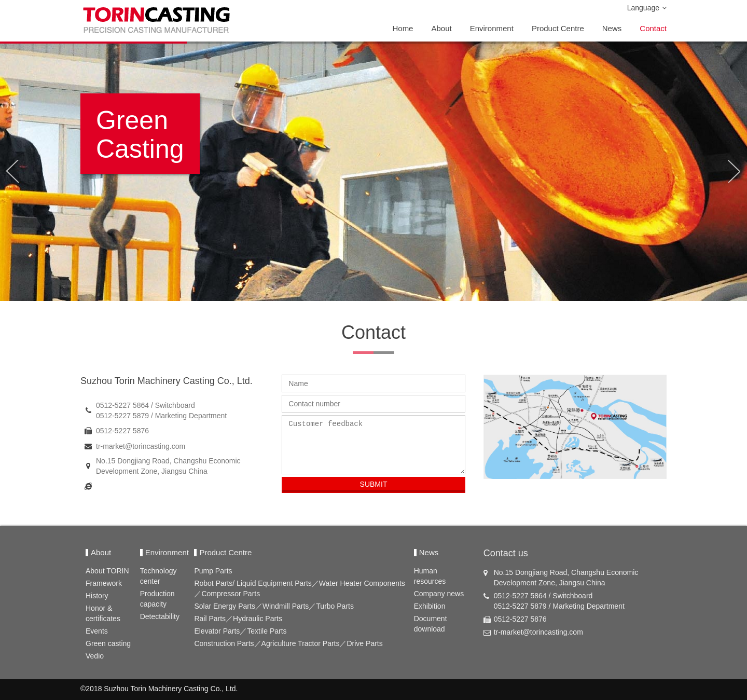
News (612, 28)
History (97, 596)
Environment (492, 28)
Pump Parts (213, 571)
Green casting (108, 643)
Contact (653, 28)
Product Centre (558, 28)
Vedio (95, 656)
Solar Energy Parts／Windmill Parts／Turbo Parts (274, 606)
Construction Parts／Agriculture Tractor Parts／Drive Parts (288, 643)
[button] (12, 171)
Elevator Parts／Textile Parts (240, 631)
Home (403, 28)
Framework (104, 583)
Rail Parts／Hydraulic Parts (238, 619)
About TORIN (107, 571)
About (441, 28)
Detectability (160, 616)
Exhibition (430, 606)
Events (97, 631)
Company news (439, 594)
